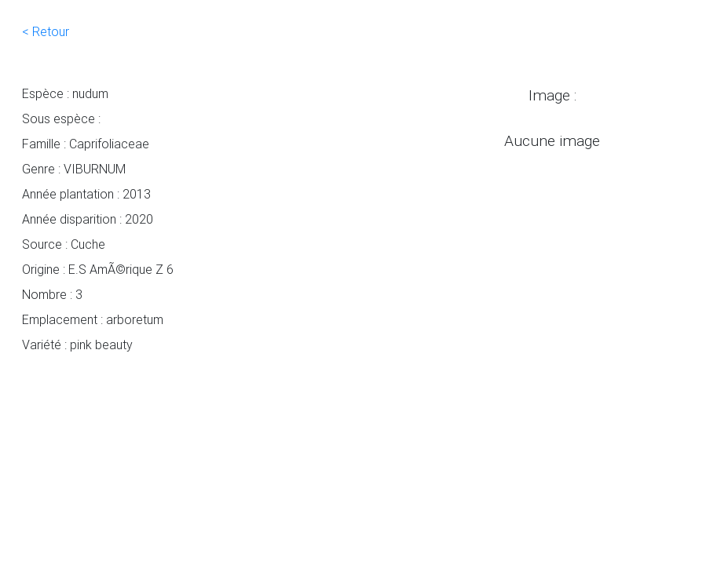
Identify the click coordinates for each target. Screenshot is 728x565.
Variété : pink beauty (77, 344)
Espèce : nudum (65, 93)
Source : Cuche (64, 244)
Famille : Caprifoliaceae (86, 144)
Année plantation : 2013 (86, 194)
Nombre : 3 (52, 294)
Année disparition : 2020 (88, 219)
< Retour (46, 31)
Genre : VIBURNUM (74, 169)
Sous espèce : (61, 118)
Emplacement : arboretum (93, 319)
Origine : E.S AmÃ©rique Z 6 (98, 269)
